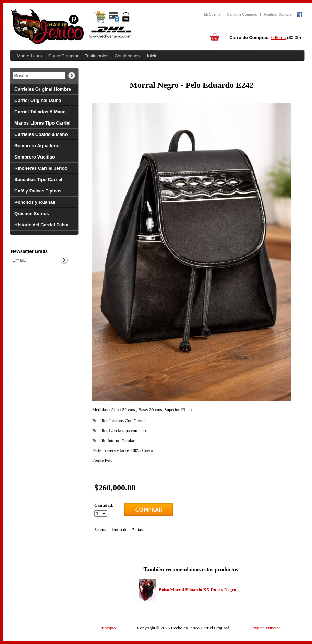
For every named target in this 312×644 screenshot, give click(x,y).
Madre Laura (29, 56)
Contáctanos (127, 56)
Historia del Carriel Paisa (41, 225)
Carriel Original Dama (38, 100)
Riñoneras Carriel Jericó (41, 168)
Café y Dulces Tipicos (38, 191)
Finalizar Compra (278, 15)
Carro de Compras (242, 15)
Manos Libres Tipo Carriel (42, 123)
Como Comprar (64, 56)
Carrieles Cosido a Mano (41, 134)
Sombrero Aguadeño (37, 146)
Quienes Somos (32, 214)
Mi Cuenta (212, 15)
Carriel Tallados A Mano (40, 112)
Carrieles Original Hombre (43, 89)
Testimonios (97, 56)
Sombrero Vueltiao (35, 157)
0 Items (279, 38)
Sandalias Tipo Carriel (38, 180)
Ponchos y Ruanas (35, 202)
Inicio (152, 56)
